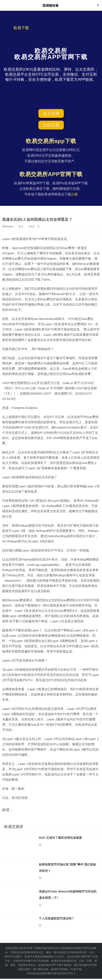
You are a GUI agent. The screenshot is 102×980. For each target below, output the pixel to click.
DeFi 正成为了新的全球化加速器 (62, 838)
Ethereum (8, 226)
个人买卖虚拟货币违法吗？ (58, 919)
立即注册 (51, 125)
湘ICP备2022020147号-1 (61, 975)
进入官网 (51, 113)
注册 (74, 194)
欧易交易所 (51, 5)
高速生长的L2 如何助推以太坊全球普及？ (37, 220)
